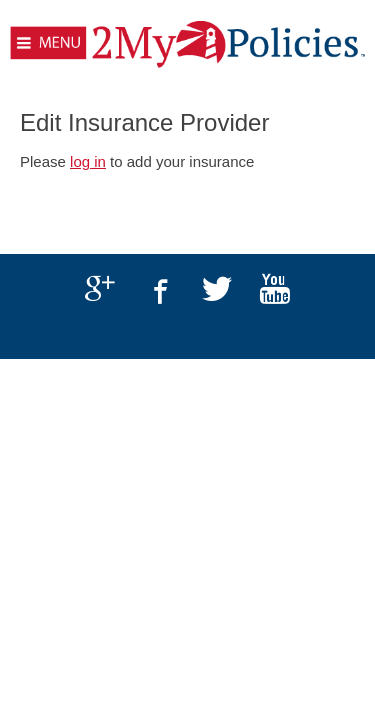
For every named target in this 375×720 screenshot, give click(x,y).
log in (88, 161)
